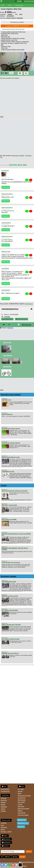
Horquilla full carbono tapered (11, 429)
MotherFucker (6, 252)
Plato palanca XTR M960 (9, 519)
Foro (3, 5)
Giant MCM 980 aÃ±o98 (9, 582)
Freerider (3, 811)
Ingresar (19, 1)
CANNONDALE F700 (8, 472)
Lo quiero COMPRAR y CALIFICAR (17, 26)
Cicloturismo (6, 842)
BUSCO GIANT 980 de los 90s (11, 457)
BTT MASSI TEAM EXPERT (10, 610)
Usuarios (5, 846)
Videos (5, 836)
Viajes (19, 794)
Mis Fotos (7, 343)
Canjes (4, 485)
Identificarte (29, 304)
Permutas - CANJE (6, 832)
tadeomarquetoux (7, 194)
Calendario (4, 807)
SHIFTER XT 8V (6, 400)
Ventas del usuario (22, 319)
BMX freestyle (22, 800)
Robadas (3, 802)
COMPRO (4, 823)
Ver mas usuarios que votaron (10, 78)
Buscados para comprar (11, 395)
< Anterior (2, 117)
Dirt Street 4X (22, 798)
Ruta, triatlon (21, 802)
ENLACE (10, 328)
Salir (22, 857)
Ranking (20, 811)
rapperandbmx (6, 223)
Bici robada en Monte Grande (11, 639)
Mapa (15, 857)
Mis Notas (7, 367)
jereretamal (5, 171)
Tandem (3, 809)
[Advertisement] (17, 97)
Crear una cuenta (29, 1)
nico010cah (5, 268)
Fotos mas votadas (23, 815)
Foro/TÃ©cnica (5, 789)
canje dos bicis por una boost (11, 562)
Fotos (10, 5)
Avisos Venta (19, 5)
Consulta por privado (17, 22)
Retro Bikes (21, 806)
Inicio (8, 857)
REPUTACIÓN (26, 325)
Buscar (3, 830)
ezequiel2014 (6, 290)
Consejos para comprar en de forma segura (13, 29)
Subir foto (22, 820)
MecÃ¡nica (4, 800)
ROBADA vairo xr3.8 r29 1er (10, 653)
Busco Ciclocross (7, 414)
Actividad (7, 317)
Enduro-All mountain (24, 809)
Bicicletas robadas (9, 576)
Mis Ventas (8, 356)
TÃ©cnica (3, 798)
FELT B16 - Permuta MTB (9, 505)
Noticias (3, 805)
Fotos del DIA (22, 813)
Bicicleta (5, 795)
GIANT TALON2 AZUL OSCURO (11, 625)
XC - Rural (21, 789)
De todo (20, 804)
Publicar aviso (23, 823)
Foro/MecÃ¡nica (5, 791)
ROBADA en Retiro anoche (10, 596)
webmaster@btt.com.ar (27, 862)
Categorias (4, 827)
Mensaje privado (7, 319)
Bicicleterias (6, 839)
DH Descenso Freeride (24, 796)
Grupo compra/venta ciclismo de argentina (15, 491)
